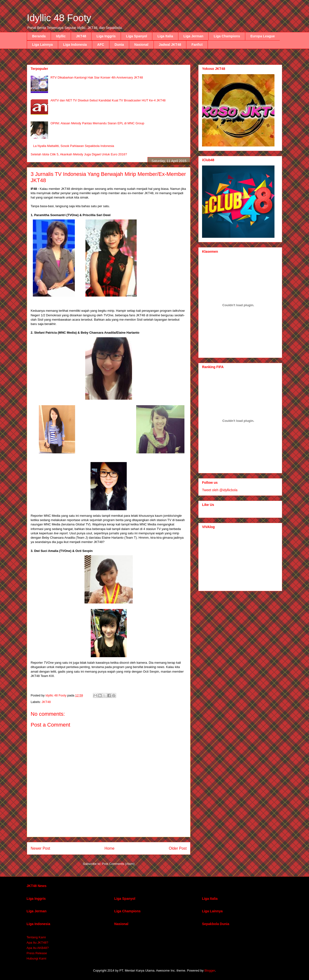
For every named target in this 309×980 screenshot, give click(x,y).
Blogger (210, 970)
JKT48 (81, 36)
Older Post (178, 848)
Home (110, 848)
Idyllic (61, 36)
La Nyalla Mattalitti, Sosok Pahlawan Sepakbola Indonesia (74, 146)
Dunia (119, 45)
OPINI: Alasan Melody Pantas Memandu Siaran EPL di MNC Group (97, 123)
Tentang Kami (36, 937)
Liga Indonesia (75, 45)
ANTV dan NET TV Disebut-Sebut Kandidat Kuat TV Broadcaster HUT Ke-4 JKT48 (108, 100)
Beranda (39, 36)
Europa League (263, 36)
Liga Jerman (193, 36)
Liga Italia (165, 36)
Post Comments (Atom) (118, 864)
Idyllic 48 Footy (59, 18)
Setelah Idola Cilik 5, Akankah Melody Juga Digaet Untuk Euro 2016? (79, 154)
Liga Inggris (106, 36)
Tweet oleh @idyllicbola (220, 490)
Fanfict (197, 45)
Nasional (141, 45)
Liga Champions (227, 36)
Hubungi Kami (36, 958)
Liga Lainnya (42, 45)
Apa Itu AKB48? (38, 948)
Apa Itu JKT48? (37, 943)
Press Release (37, 953)
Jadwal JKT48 (170, 45)
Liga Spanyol (137, 36)
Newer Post (40, 848)
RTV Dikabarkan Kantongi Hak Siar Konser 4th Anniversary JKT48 (97, 77)
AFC (101, 45)
